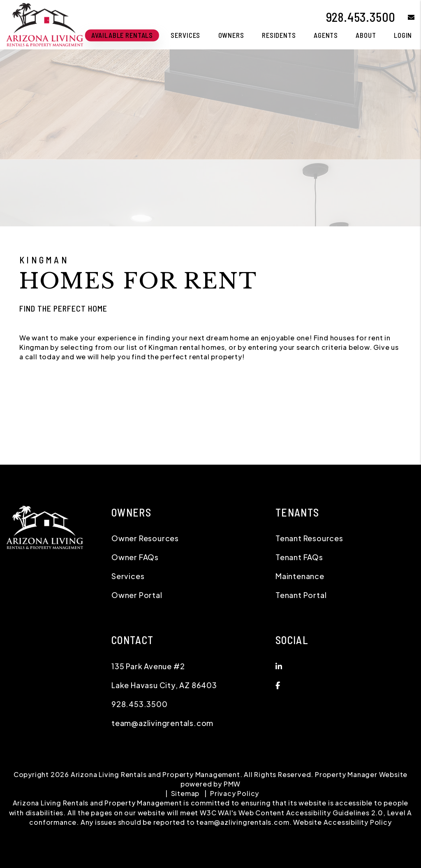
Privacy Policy (235, 793)
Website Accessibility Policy (342, 822)
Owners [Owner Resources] (231, 35)
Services (128, 576)
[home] (45, 24)
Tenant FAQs (299, 557)
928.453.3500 (361, 17)
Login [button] (403, 35)
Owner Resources (145, 538)
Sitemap (185, 793)
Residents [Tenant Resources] (279, 35)
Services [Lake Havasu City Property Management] (185, 35)
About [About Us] (366, 35)
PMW (232, 784)
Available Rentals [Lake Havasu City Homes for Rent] (122, 35)
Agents (326, 35)
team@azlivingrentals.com (162, 723)
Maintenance (300, 576)
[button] (405, 17)
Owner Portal (137, 595)
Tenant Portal (301, 595)
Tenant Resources (309, 538)
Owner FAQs (135, 557)
